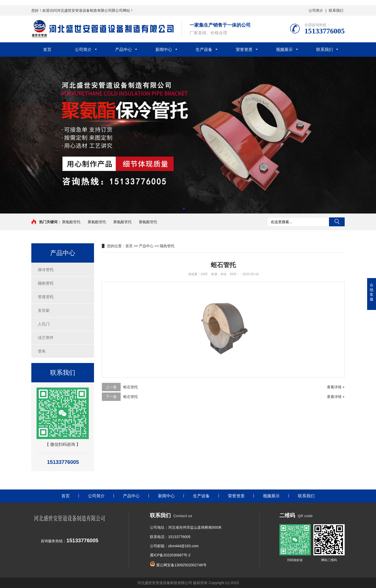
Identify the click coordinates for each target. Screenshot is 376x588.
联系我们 (336, 10)
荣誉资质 (244, 50)
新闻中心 (164, 50)
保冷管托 (46, 270)
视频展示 (284, 50)
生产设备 (204, 50)
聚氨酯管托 (71, 222)
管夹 (42, 351)
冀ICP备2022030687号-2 (170, 555)
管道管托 (46, 297)
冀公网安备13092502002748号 (181, 565)
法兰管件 (46, 338)
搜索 (337, 222)
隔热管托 (46, 283)
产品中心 (124, 50)
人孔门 (44, 324)
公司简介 (316, 10)
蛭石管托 (131, 387)
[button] (184, 209)
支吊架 (44, 310)
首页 (47, 50)
